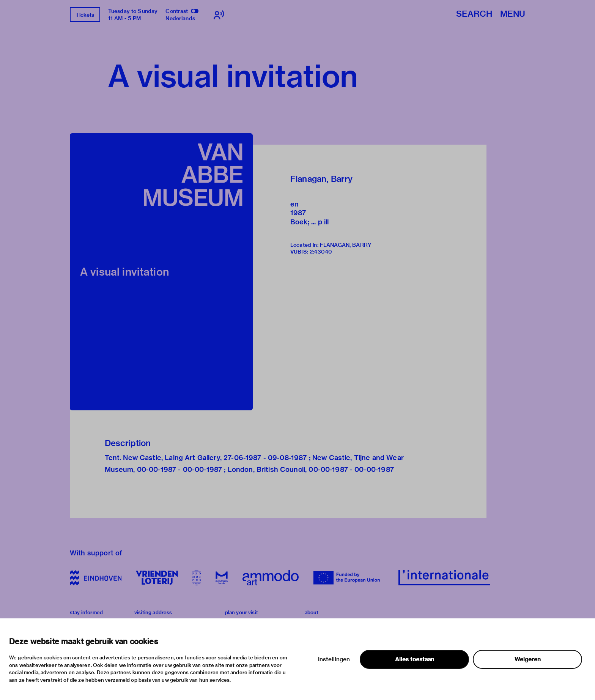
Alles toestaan (415, 659)
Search (474, 14)
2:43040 (321, 252)
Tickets (85, 15)
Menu (513, 14)
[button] (161, 272)
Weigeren (528, 659)
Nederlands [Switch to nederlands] (180, 18)
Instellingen (334, 659)
